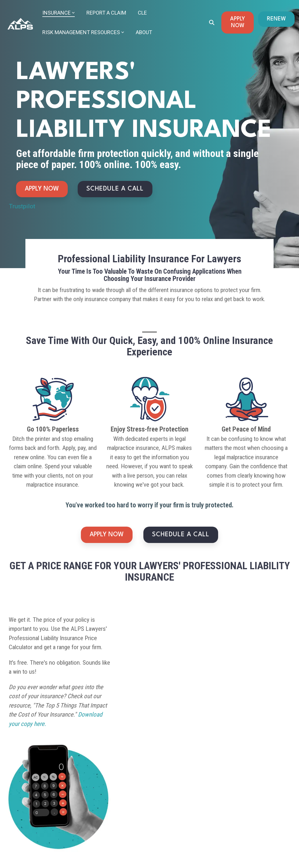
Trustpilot (22, 206)
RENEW (276, 19)
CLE (142, 13)
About (144, 32)
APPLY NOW (238, 22)
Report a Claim (106, 13)
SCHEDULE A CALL (115, 189)
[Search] (212, 22)
